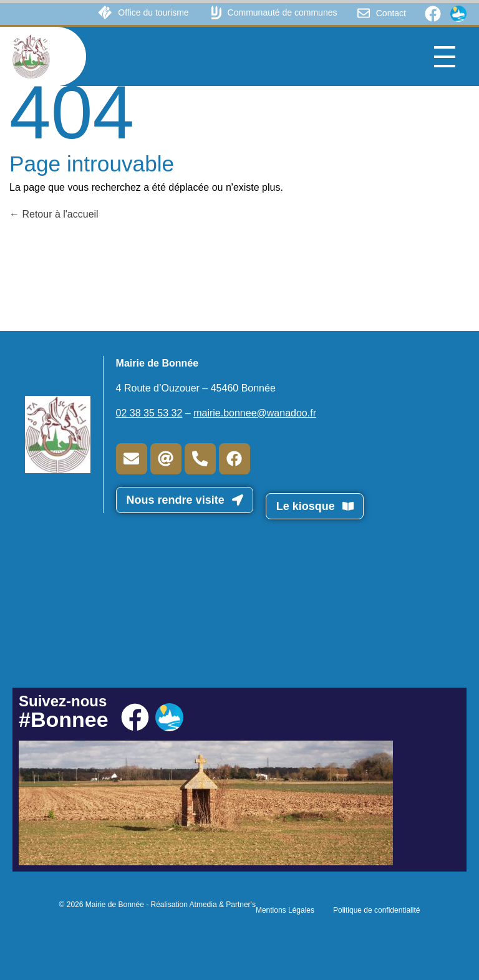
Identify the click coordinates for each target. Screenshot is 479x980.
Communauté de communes (283, 12)
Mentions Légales (285, 910)
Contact (391, 13)
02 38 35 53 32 (149, 413)
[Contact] (364, 13)
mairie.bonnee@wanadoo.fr (255, 413)
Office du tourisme (153, 12)
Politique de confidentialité (376, 910)
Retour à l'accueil (54, 214)
